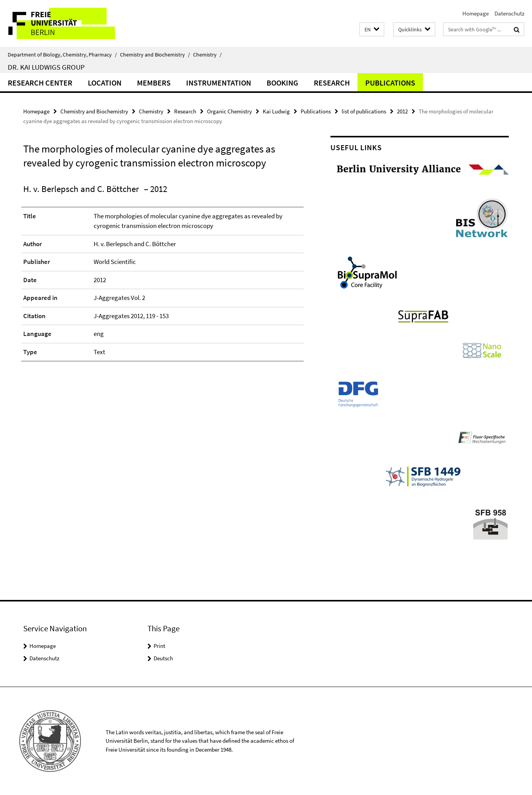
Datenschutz (509, 13)
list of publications (364, 111)
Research (332, 83)
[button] (372, 30)
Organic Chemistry (229, 111)
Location (105, 83)
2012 (402, 111)
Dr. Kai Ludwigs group (46, 67)
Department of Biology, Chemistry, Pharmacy (62, 55)
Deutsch (163, 658)
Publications (390, 83)
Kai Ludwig (276, 111)
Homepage (476, 13)
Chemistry (207, 55)
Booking (282, 83)
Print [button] (159, 646)
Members (154, 83)
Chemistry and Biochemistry (155, 55)
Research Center (40, 83)
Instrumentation (219, 83)
